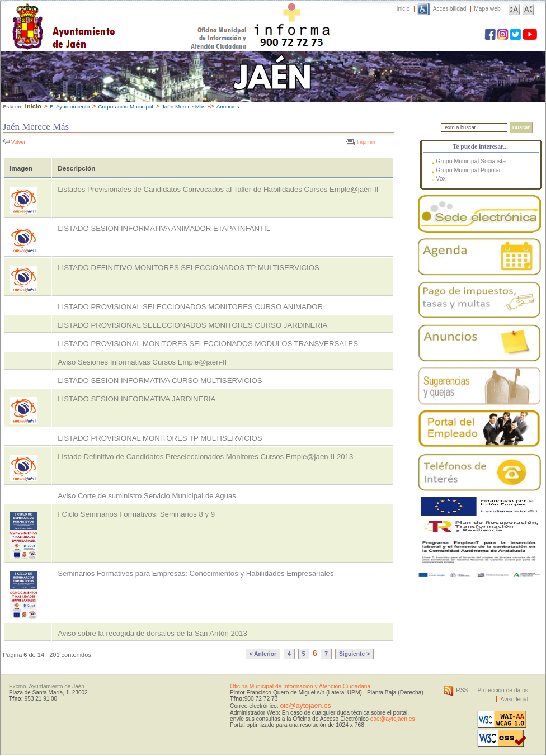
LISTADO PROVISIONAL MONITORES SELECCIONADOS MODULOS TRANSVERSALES (208, 344)
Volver (18, 142)
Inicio (403, 9)
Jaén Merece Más (184, 107)
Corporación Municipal (125, 107)
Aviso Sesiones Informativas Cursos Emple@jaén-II (142, 362)
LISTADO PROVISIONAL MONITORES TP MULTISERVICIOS (160, 438)
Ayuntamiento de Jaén (112, 15)
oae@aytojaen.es (393, 719)
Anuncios (228, 107)
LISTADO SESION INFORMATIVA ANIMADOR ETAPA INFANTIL (164, 228)
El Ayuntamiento (70, 107)
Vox (441, 178)
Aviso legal (514, 699)
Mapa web (487, 9)
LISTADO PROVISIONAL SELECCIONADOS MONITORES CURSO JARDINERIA (192, 325)
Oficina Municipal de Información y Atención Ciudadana (300, 686)
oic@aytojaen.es (305, 706)
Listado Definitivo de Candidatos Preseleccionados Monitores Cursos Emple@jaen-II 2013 (205, 457)
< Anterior (263, 654)
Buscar (521, 127)
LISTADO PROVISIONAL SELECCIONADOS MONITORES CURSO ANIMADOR (190, 307)
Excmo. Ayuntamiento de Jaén (47, 686)
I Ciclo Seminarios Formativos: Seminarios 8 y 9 (136, 514)
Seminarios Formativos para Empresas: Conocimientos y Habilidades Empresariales (196, 573)
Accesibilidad (450, 9)
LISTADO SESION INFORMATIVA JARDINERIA (136, 399)
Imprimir (366, 142)
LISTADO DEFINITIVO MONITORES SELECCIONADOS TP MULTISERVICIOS (189, 268)
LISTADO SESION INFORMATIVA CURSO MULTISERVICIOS (160, 381)
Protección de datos (503, 690)
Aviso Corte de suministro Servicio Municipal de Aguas (147, 496)
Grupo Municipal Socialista (471, 161)
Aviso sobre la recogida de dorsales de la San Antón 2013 (152, 633)
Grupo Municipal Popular (468, 170)
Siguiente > (354, 654)
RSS (462, 690)
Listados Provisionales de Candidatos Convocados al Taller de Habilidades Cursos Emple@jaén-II (218, 189)
